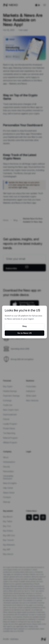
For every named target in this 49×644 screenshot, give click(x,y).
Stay (24, 326)
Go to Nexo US (24, 333)
